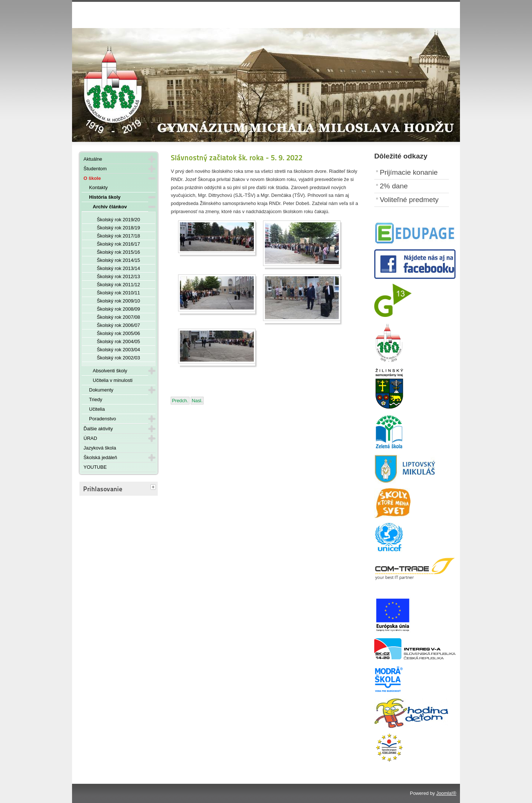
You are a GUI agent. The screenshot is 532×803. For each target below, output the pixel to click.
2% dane (394, 186)
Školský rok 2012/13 (118, 276)
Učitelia (97, 409)
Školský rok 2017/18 (118, 236)
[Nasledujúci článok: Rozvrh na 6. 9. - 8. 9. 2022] (197, 401)
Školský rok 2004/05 (118, 341)
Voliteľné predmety (409, 200)
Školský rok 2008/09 (118, 309)
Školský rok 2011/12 (118, 285)
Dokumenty (101, 390)
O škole (92, 178)
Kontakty (98, 187)
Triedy (96, 399)
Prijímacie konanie (409, 172)
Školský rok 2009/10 (118, 301)
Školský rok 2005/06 (118, 333)
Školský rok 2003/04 (118, 350)
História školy (105, 197)
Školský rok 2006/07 (118, 325)
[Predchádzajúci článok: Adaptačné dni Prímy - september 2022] (180, 401)
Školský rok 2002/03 (118, 358)
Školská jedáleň (100, 457)
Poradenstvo (103, 419)
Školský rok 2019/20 (118, 220)
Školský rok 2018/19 (118, 228)
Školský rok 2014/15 (118, 260)
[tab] (154, 488)
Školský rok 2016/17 (118, 244)
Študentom (95, 169)
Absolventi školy (110, 371)
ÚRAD (90, 438)
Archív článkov (110, 207)
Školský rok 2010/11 (118, 293)
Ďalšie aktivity (98, 429)
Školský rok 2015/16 (118, 252)
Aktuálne (93, 159)
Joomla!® (446, 793)
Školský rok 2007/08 (118, 317)
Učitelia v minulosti (113, 380)
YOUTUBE (95, 467)
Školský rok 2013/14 (118, 268)
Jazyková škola (100, 448)
